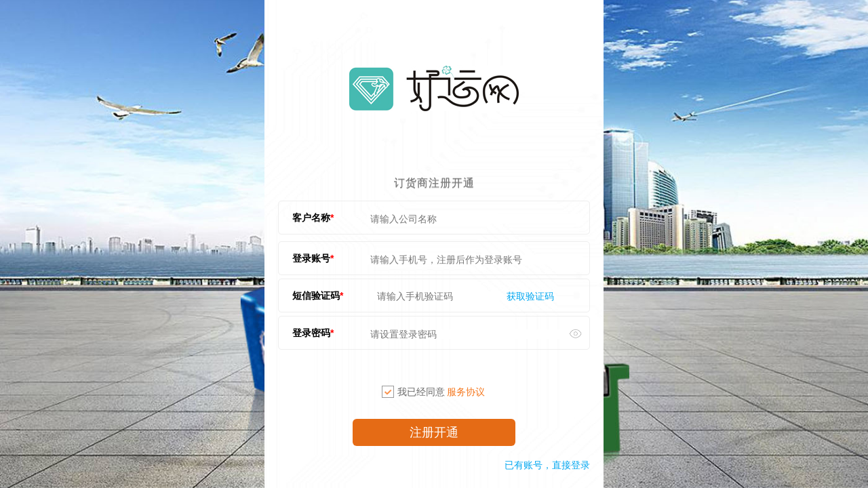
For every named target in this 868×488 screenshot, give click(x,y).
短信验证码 (316, 296)
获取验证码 (530, 296)
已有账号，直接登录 (547, 465)
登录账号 (311, 258)
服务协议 (466, 392)
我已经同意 (433, 392)
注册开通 (434, 432)
